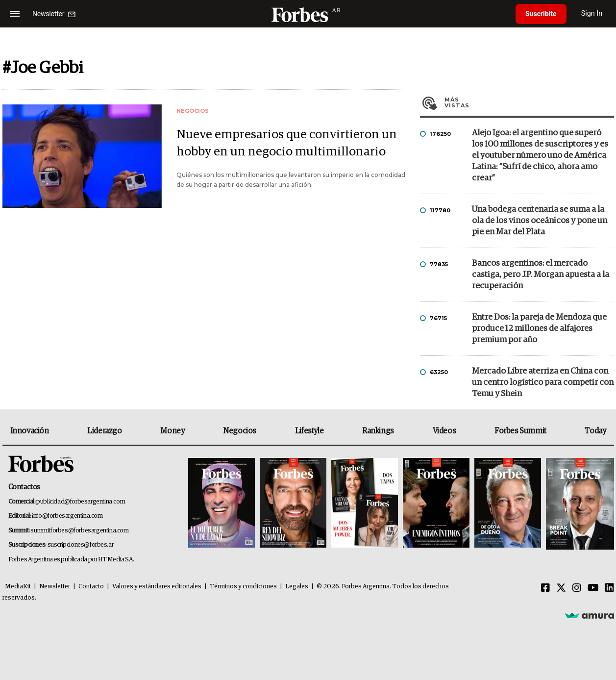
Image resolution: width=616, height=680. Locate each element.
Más (529, 102)
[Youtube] (593, 588)
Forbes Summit (520, 431)
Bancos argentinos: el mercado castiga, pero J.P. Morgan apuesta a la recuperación (541, 275)
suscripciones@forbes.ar (81, 545)
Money (172, 431)
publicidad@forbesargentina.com (81, 502)
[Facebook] (545, 588)
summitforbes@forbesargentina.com (79, 531)
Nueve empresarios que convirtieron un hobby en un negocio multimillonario (287, 143)
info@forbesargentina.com (67, 516)
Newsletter (55, 587)
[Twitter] (561, 588)
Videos (444, 431)
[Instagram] (577, 588)
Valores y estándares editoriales (157, 587)
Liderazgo (104, 431)
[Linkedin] (610, 588)
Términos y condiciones (243, 587)
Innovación (30, 431)
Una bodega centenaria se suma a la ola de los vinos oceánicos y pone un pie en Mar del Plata (540, 221)
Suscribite (541, 14)
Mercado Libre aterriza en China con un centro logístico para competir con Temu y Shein (543, 383)
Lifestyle (309, 431)
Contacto (91, 587)
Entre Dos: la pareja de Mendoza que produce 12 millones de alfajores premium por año (539, 329)
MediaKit (18, 587)
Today (595, 431)
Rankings (378, 431)
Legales (297, 587)
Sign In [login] (592, 13)
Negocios (240, 431)
